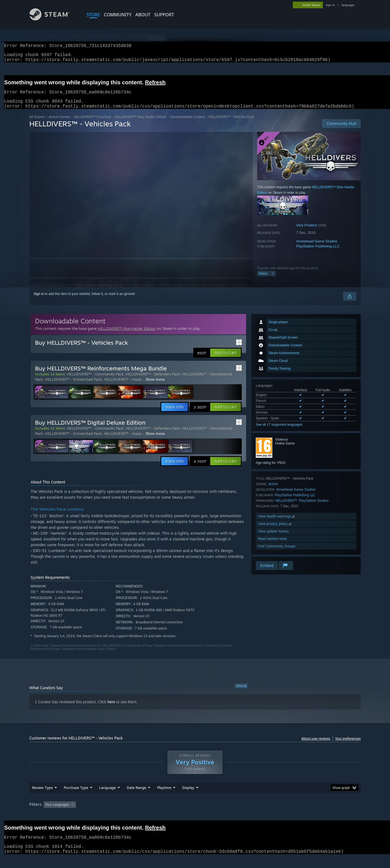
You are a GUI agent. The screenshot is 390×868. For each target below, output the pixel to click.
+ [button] (273, 280)
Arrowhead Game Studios (317, 248)
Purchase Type (76, 798)
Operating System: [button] (242, 815)
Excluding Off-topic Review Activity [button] (113, 815)
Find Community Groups (277, 553)
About (143, 15)
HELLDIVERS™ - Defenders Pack (153, 381)
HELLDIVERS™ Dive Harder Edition (141, 123)
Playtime (164, 798)
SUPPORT (164, 15)
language (348, 5)
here (111, 708)
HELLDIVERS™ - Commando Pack (95, 381)
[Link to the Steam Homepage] (54, 19)
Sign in (39, 300)
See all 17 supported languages (279, 431)
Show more (155, 386)
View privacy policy (275, 530)
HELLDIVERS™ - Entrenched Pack (73, 386)
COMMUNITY (118, 15)
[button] (226, 359)
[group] (195, 816)
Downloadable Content (188, 123)
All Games (37, 123)
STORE (93, 15)
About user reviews (316, 745)
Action (263, 280)
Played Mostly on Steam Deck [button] (195, 815)
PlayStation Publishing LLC (318, 253)
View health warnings (277, 523)
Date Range (136, 798)
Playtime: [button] (156, 815)
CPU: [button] (270, 815)
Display (188, 798)
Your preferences (348, 745)
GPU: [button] (288, 815)
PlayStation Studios (314, 507)
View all (241, 692)
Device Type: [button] (313, 815)
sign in (330, 5)
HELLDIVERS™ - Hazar (123, 386)
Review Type (42, 798)
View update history (273, 538)
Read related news (272, 545)
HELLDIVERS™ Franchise (92, 123)
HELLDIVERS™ (286, 507)
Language (107, 798)
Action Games (59, 123)
